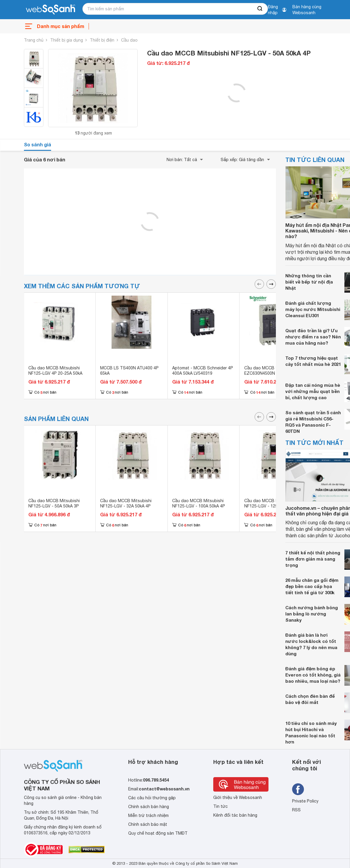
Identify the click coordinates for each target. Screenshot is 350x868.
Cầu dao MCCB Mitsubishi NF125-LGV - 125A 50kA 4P (271, 503)
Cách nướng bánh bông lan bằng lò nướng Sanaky (312, 614)
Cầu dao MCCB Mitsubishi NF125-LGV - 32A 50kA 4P (126, 503)
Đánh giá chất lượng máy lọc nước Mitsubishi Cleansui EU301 (313, 309)
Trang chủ (34, 40)
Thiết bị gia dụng (67, 40)
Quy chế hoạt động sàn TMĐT (158, 833)
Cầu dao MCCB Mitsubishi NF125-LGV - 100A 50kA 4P (199, 503)
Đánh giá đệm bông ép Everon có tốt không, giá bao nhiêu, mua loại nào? (313, 675)
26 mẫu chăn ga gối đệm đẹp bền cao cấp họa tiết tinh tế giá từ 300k (312, 586)
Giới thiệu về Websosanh (238, 797)
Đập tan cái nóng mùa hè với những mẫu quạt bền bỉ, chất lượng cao (313, 391)
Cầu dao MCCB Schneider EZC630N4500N (270, 371)
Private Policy (305, 801)
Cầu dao (129, 40)
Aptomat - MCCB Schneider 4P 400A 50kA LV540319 (203, 371)
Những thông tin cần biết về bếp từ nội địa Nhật (309, 282)
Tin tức (220, 806)
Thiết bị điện (102, 40)
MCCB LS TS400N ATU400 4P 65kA (129, 371)
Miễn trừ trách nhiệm (148, 815)
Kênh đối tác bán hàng (235, 815)
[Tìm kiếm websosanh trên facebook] (298, 789)
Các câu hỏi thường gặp (152, 798)
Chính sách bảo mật (148, 824)
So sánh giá (38, 144)
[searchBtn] (260, 9)
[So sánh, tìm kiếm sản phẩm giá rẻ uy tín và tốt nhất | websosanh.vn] (51, 10)
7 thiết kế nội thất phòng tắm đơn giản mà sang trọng (313, 559)
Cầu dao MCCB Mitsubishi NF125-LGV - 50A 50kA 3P (54, 503)
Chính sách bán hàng (149, 807)
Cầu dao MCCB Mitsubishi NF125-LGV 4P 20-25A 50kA (55, 371)
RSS (296, 810)
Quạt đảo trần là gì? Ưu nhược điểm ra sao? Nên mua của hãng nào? (313, 337)
